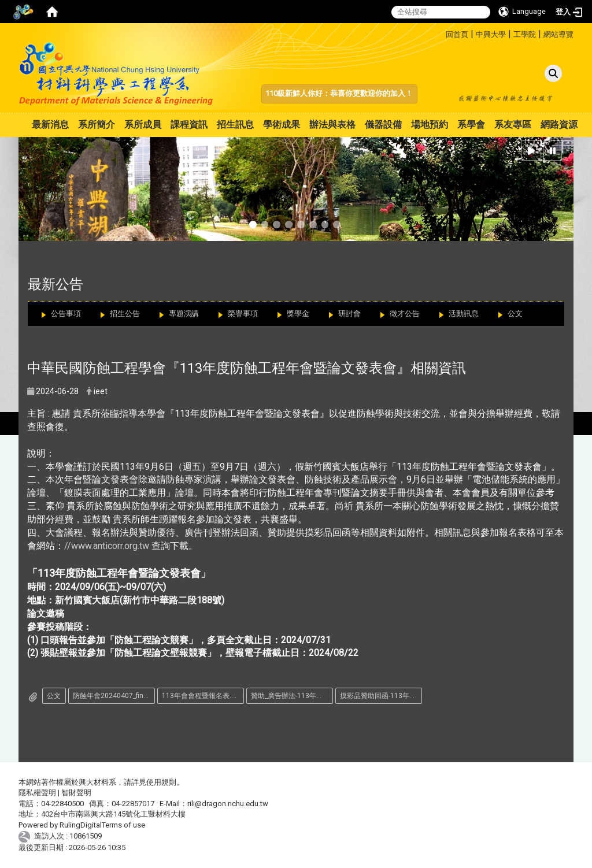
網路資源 (559, 125)
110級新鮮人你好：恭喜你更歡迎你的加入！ (339, 93)
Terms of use (123, 825)
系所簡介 (97, 125)
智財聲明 (76, 793)
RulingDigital (81, 825)
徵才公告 (405, 314)
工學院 (525, 34)
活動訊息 (464, 314)
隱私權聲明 (37, 793)
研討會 (349, 314)
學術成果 (282, 125)
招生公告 (125, 314)
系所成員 (143, 125)
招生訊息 (235, 125)
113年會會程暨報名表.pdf (201, 696)
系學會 (471, 125)
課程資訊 (189, 125)
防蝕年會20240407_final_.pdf (114, 696)
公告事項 (66, 314)
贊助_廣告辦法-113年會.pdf (292, 696)
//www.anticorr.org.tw (107, 546)
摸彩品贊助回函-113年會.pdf (381, 696)
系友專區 (513, 125)
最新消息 (50, 125)
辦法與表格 (332, 125)
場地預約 (430, 125)
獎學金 (298, 314)
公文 (515, 314)
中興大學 (491, 34)
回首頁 (457, 34)
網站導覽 (558, 34)
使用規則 (161, 782)
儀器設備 (383, 125)
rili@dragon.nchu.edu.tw (228, 804)
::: (441, 33)
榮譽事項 (243, 314)
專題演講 (184, 314)
